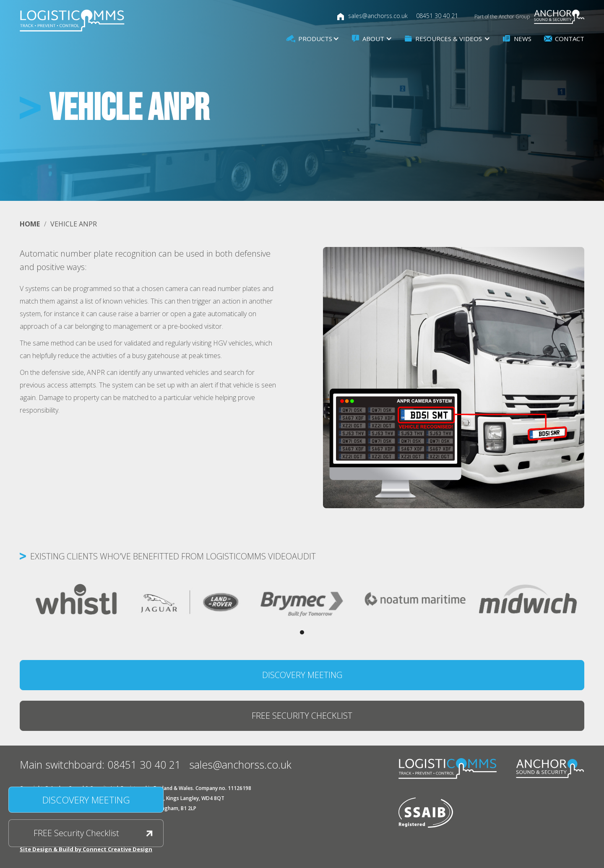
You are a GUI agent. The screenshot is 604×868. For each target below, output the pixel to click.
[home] (72, 21)
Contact (570, 39)
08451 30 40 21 (437, 16)
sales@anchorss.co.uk (378, 16)
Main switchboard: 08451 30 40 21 (100, 764)
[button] (313, 39)
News (523, 39)
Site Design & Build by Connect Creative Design (86, 849)
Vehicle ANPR (74, 224)
